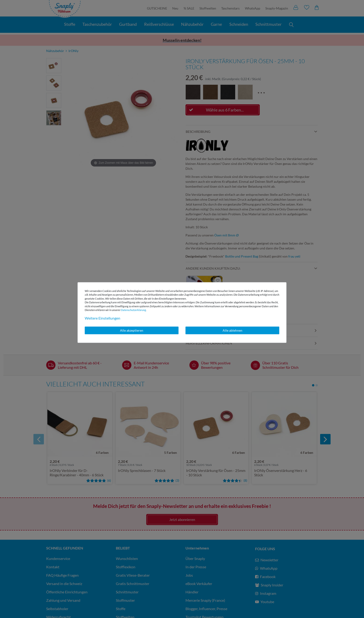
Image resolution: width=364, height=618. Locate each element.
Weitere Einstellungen (102, 318)
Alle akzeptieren (132, 330)
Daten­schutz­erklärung (133, 310)
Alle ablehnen (232, 330)
